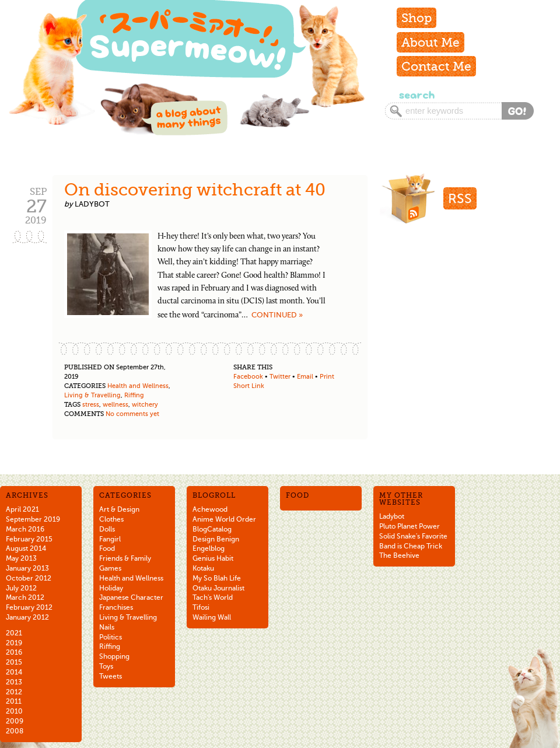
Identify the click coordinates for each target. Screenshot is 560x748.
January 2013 (27, 568)
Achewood (210, 509)
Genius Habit (213, 558)
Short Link (249, 386)
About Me (430, 42)
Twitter (280, 377)
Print (327, 377)
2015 (14, 662)
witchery (145, 405)
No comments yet (132, 414)
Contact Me (436, 66)
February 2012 (29, 607)
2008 (15, 731)
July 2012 (21, 588)
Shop (416, 18)
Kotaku (203, 568)
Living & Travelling (92, 395)
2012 (14, 692)
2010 (14, 711)
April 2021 (22, 509)
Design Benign (216, 539)
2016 (14, 652)
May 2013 (21, 558)
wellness (116, 405)
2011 (14, 701)
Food (107, 548)
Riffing (134, 395)
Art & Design (119, 509)
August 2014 (26, 548)
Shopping (114, 656)
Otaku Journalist (218, 588)
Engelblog (209, 548)
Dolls (107, 529)
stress (91, 405)
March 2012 (25, 597)
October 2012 (29, 578)
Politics (111, 637)
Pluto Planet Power (409, 526)
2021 (14, 633)
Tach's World (213, 597)
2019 (14, 643)
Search (416, 95)
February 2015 (29, 539)
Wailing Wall (212, 617)
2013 (14, 682)
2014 (14, 672)
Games (110, 568)
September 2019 (33, 519)
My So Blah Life (217, 578)
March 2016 (25, 529)
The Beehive (399, 555)
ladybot (92, 204)
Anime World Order (224, 519)
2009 (15, 721)
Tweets (111, 676)
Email (305, 377)
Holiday (111, 588)
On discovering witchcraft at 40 (195, 190)
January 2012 (27, 617)
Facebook (248, 377)
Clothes (111, 519)
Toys (106, 666)
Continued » (277, 315)
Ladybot (392, 516)
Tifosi (201, 607)
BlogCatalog (212, 529)
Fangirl (110, 539)
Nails (107, 627)
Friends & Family (125, 558)
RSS (460, 198)
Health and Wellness (138, 386)
